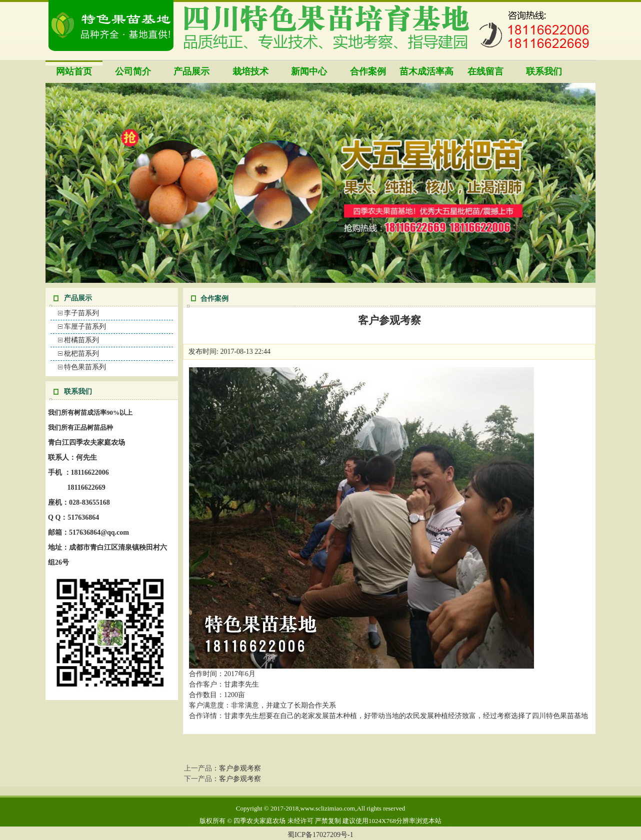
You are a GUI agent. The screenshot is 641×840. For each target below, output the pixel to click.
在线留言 (485, 71)
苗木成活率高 (426, 71)
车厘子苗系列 (85, 327)
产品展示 (191, 71)
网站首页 (74, 71)
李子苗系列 (81, 313)
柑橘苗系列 (81, 340)
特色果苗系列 (85, 367)
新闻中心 (309, 71)
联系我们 (544, 71)
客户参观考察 (240, 768)
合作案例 (368, 71)
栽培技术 (250, 71)
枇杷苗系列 (81, 354)
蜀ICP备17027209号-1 (320, 835)
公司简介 (133, 71)
